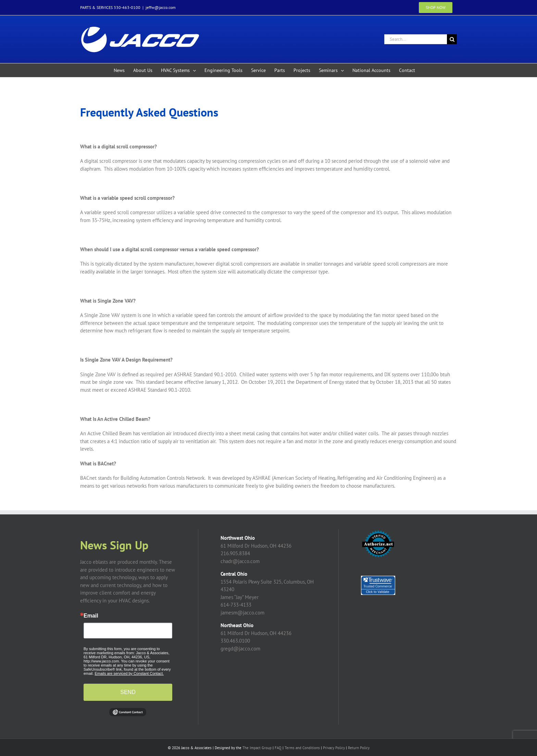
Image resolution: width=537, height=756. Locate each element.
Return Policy (359, 748)
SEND (128, 692)
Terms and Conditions (302, 748)
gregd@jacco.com (240, 649)
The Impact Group (257, 748)
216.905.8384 (235, 553)
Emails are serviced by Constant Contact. (129, 673)
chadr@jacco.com (240, 561)
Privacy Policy (334, 748)
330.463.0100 (235, 641)
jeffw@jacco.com (161, 7)
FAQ (278, 748)
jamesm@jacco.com (242, 613)
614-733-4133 (236, 605)
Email (91, 616)
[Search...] (416, 39)
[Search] (452, 39)
